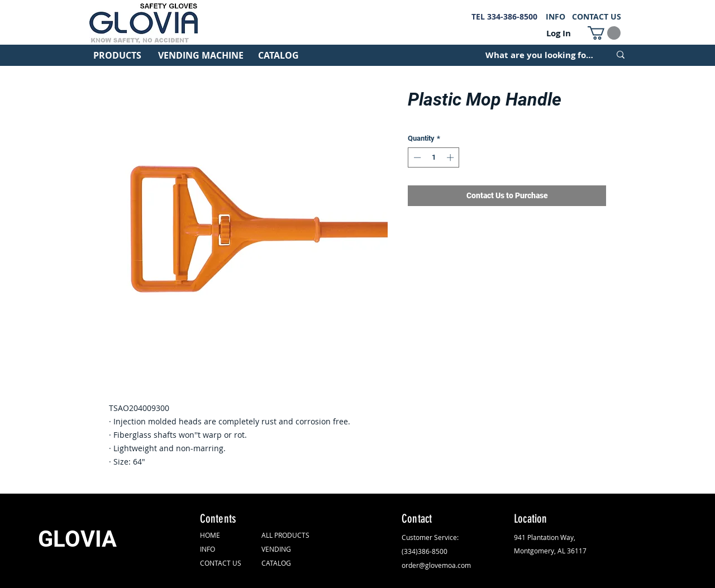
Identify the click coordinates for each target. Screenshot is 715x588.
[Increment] (451, 157)
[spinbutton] (434, 157)
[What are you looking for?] (539, 55)
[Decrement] (416, 157)
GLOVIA (77, 539)
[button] (604, 33)
